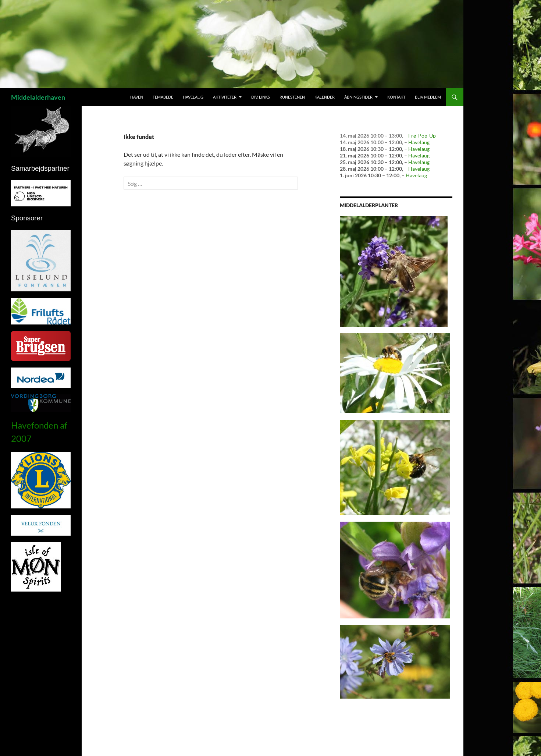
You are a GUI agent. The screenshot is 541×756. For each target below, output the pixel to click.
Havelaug (193, 97)
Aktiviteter (225, 97)
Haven (137, 97)
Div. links (261, 97)
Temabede (163, 97)
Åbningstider (358, 97)
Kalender (325, 97)
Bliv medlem (428, 97)
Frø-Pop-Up (422, 136)
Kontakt (396, 97)
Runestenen (292, 97)
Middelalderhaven (38, 97)
